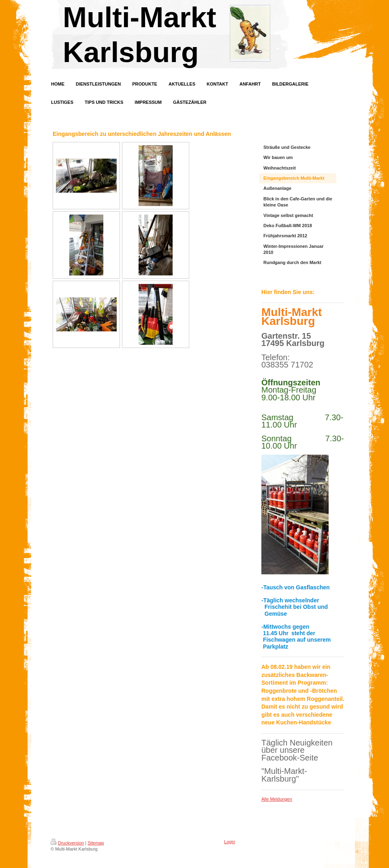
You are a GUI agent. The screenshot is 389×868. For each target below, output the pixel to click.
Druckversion (67, 843)
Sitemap (96, 843)
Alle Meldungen (277, 799)
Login (230, 842)
